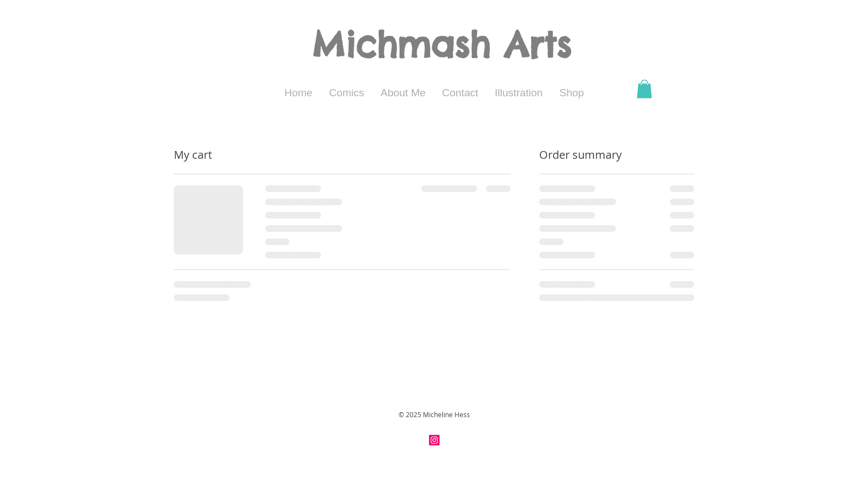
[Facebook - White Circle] (447, 440)
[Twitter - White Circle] (460, 440)
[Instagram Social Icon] (434, 440)
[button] (644, 89)
